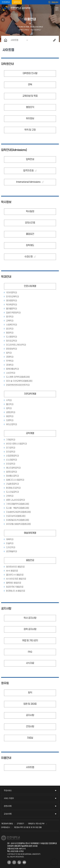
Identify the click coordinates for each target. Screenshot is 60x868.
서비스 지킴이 (9, 798)
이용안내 (6, 758)
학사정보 (6, 202)
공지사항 (6, 609)
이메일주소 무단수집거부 (36, 824)
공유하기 (54, 40)
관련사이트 (8, 806)
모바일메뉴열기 (57, 9)
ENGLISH (55, 2)
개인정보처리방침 (7, 824)
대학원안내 (7, 64)
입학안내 (17, 2)
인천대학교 (6, 2)
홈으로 (6, 40)
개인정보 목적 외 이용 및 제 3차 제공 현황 (28, 827)
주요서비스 (8, 791)
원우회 (3, 20)
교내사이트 (8, 814)
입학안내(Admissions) (14, 150)
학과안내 (6, 277)
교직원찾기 (20, 824)
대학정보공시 (6, 827)
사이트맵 (14, 40)
